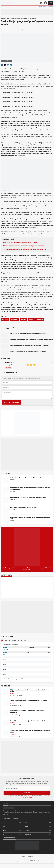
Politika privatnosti (31, 859)
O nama (5, 859)
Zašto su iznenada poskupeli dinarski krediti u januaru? (26, 478)
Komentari (5, 359)
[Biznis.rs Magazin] (27, 547)
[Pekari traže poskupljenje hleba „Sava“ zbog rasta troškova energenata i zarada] (6, 733)
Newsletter (48, 859)
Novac (27, 827)
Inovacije (13, 723)
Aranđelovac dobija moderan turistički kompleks (24, 507)
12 (21, 736)
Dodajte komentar (9, 373)
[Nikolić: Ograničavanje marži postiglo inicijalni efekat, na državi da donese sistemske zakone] (6, 703)
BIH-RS (14, 640)
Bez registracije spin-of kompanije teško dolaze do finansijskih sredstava (31, 721)
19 (20, 716)
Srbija (8, 28)
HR (9, 640)
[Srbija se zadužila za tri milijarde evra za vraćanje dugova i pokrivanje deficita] (6, 692)
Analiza (3, 28)
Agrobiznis (13, 734)
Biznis (4, 831)
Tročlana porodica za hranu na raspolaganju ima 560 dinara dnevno (25, 249)
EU (3, 834)
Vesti (17, 28)
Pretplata (26, 861)
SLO (6, 640)
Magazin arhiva (19, 861)
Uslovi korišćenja (40, 859)
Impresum (11, 859)
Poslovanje (13, 714)
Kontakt (17, 859)
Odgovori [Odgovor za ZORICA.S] (8, 368)
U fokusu (13, 28)
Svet (4, 827)
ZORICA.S (7, 363)
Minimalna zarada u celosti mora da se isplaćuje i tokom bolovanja (24, 246)
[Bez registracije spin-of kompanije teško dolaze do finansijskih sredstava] (6, 723)
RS (2, 640)
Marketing (22, 859)
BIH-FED (20, 640)
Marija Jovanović (17, 30)
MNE (25, 640)
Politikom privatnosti (27, 797)
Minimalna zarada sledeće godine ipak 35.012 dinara (20, 242)
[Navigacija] (51, 3)
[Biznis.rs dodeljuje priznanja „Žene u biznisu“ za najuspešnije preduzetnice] (6, 713)
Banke (12, 694)
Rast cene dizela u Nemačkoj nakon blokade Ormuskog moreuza (28, 498)
